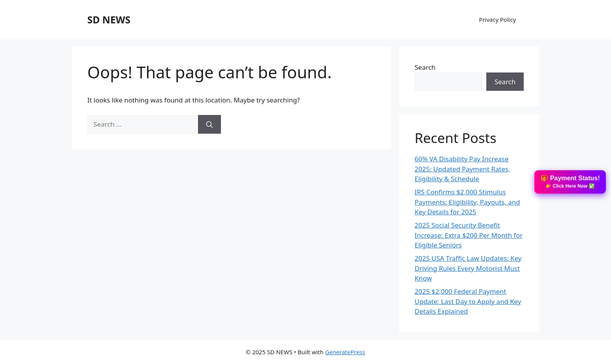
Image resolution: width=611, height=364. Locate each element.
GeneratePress (345, 352)
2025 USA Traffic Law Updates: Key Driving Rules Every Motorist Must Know (468, 268)
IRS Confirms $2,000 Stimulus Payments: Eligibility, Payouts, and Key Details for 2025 (467, 202)
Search (425, 67)
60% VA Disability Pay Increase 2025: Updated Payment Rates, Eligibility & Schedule (462, 169)
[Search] (209, 124)
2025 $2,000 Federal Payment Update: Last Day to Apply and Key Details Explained (468, 301)
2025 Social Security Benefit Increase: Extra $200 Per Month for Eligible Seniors (469, 235)
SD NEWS (109, 19)
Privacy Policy (497, 19)
